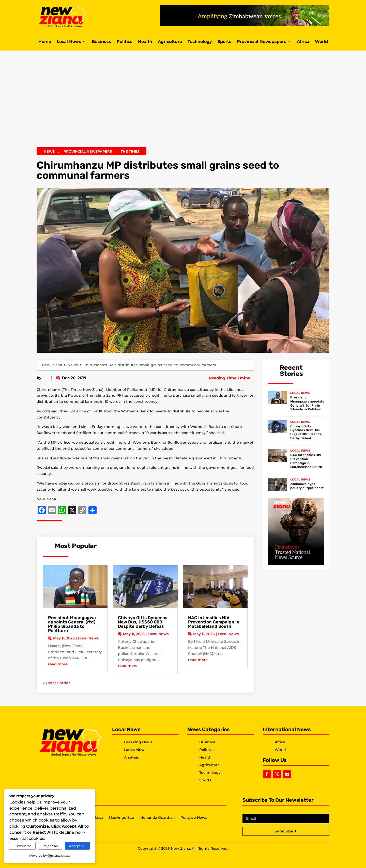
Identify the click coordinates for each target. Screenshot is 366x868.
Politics (125, 42)
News (49, 151)
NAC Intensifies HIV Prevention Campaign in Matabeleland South (214, 622)
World (321, 42)
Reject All (50, 846)
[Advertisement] (183, 102)
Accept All (77, 846)
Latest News (135, 750)
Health (145, 42)
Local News (69, 42)
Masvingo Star (122, 818)
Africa (303, 42)
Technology (200, 42)
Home (45, 42)
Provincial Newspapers (262, 42)
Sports (224, 42)
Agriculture (170, 42)
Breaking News (138, 742)
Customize (22, 846)
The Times (130, 151)
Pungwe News (194, 818)
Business (101, 42)
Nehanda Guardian (158, 818)
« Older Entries (57, 683)
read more (58, 664)
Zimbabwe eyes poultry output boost (307, 486)
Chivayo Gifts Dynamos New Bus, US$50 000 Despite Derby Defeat (143, 622)
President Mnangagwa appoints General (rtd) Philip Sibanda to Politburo (72, 624)
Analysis (131, 757)
